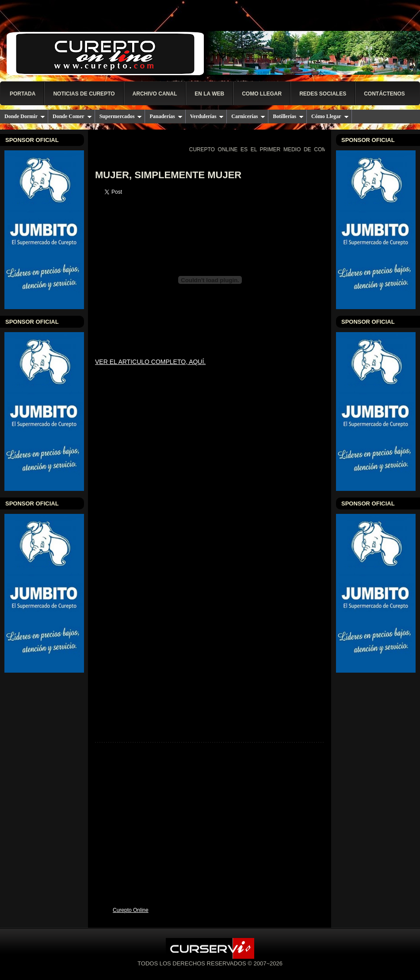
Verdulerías (207, 116)
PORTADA (23, 94)
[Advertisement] (210, 839)
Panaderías (166, 116)
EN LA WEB (209, 94)
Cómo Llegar (330, 116)
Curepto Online (131, 910)
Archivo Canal (155, 94)
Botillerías (288, 116)
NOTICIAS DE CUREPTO (84, 94)
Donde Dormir (25, 116)
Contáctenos (384, 94)
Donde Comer (72, 116)
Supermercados (121, 116)
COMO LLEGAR (262, 94)
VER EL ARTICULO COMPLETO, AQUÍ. (150, 362)
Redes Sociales (323, 94)
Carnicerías (248, 116)
